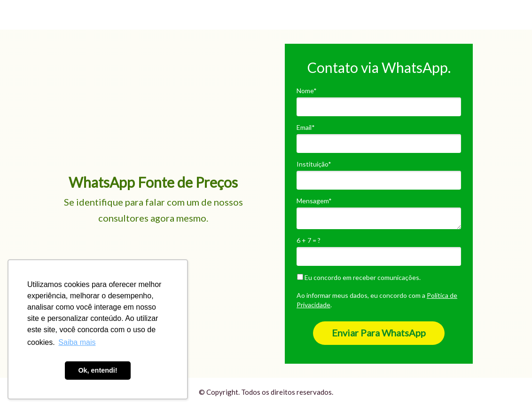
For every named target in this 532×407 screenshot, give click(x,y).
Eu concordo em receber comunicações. (359, 277)
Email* (306, 127)
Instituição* (314, 164)
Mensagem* (314, 201)
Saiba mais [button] (77, 342)
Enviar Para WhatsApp (379, 333)
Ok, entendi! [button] (98, 370)
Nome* (307, 91)
